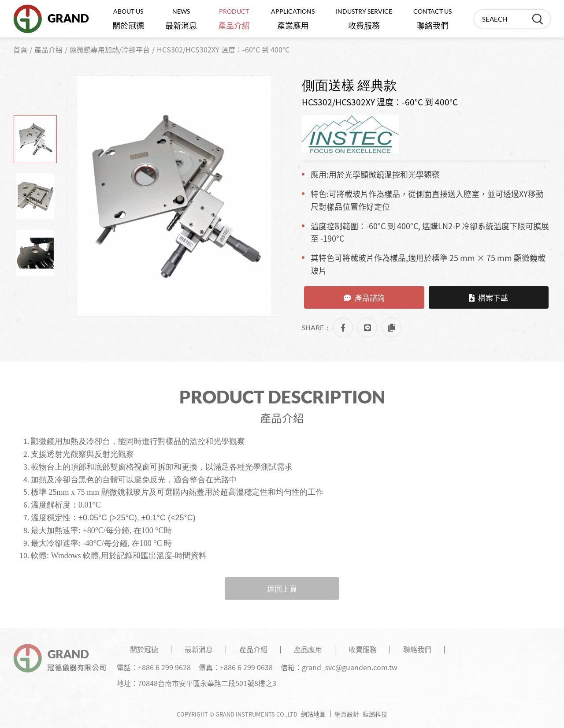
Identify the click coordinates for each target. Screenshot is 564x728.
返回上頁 (282, 588)
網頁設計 (347, 714)
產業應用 (293, 19)
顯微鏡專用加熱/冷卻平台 (110, 49)
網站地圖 (313, 714)
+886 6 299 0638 (246, 667)
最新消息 (181, 19)
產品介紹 (234, 19)
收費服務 (364, 19)
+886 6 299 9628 (164, 667)
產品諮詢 (364, 297)
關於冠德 (128, 19)
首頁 (20, 49)
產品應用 (308, 649)
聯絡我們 (432, 19)
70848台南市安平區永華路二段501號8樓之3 (207, 683)
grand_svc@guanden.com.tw (350, 667)
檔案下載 (488, 297)
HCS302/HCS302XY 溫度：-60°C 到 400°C (223, 49)
